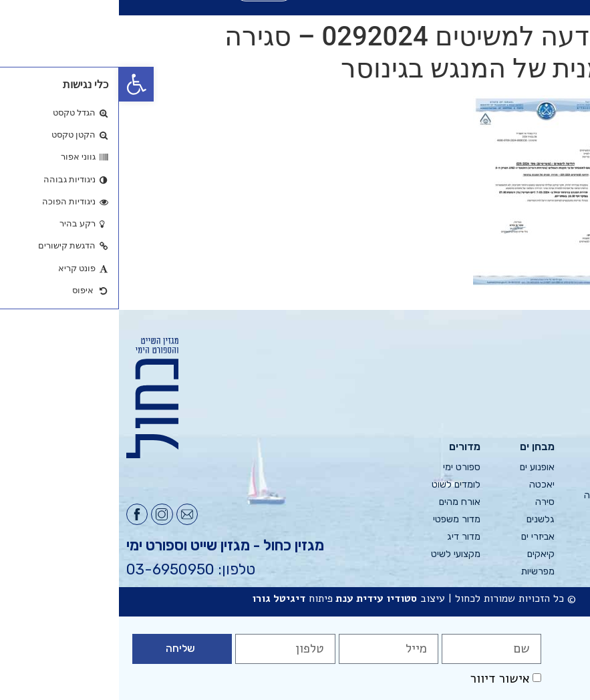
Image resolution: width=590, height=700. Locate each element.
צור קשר (567, 550)
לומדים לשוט (337, 485)
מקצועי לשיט (337, 554)
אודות (573, 467)
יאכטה (423, 485)
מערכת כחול (559, 502)
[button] (17, 84)
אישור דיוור (381, 679)
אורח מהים (341, 502)
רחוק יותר (490, 565)
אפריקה (494, 513)
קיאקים (422, 554)
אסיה (499, 547)
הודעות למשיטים (567, 526)
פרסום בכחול (558, 485)
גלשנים (422, 519)
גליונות (570, 450)
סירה (426, 502)
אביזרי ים (419, 537)
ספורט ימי (343, 467)
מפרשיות (419, 571)
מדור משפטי (338, 519)
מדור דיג (345, 537)
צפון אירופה (487, 495)
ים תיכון (495, 478)
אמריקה (493, 530)
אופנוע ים (418, 467)
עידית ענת (241, 598)
